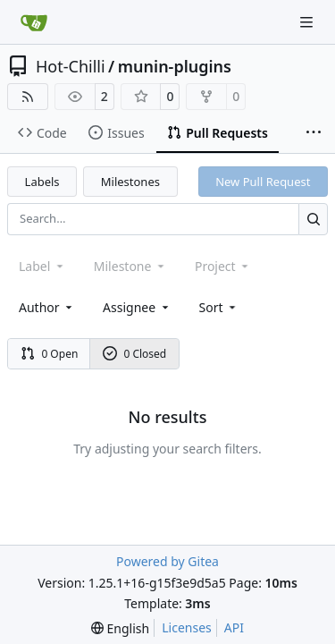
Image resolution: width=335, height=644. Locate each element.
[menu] (219, 307)
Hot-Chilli (71, 66)
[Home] (34, 22)
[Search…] (313, 219)
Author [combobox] (47, 307)
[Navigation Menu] (308, 22)
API (234, 627)
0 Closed (135, 354)
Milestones (130, 182)
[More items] (314, 133)
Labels (42, 182)
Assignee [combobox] (137, 307)
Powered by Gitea (167, 561)
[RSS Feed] (28, 97)
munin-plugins (175, 66)
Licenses (187, 627)
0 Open (50, 354)
